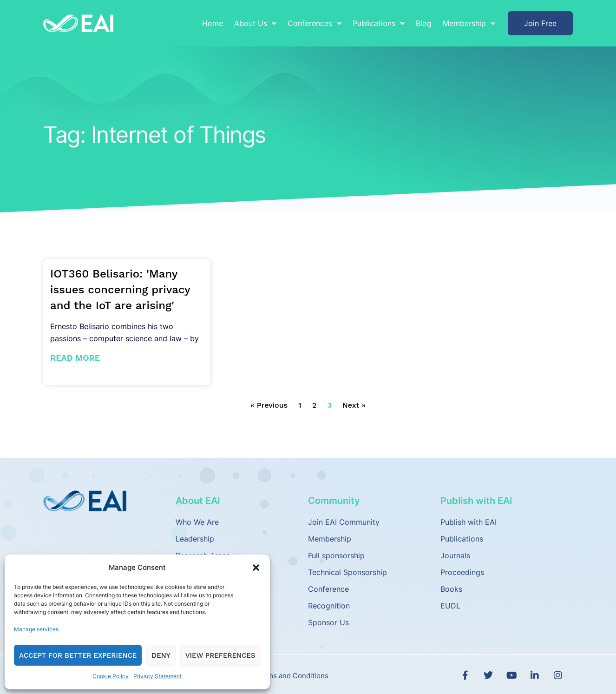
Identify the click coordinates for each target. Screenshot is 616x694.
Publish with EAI (469, 522)
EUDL (450, 606)
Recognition (329, 606)
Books (451, 589)
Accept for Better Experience (78, 655)
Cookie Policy (111, 676)
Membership (469, 23)
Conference (328, 589)
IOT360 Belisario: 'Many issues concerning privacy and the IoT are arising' (120, 290)
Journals (455, 555)
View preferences (220, 655)
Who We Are (197, 522)
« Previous (269, 405)
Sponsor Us (328, 622)
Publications (379, 23)
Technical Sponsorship (347, 572)
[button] (256, 568)
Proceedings (462, 572)
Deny (161, 655)
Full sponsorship (336, 555)
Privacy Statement (157, 676)
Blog (424, 23)
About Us (255, 23)
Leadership (195, 539)
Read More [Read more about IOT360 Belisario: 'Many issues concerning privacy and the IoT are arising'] (75, 358)
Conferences (315, 23)
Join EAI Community (344, 522)
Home (213, 23)
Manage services (36, 629)
